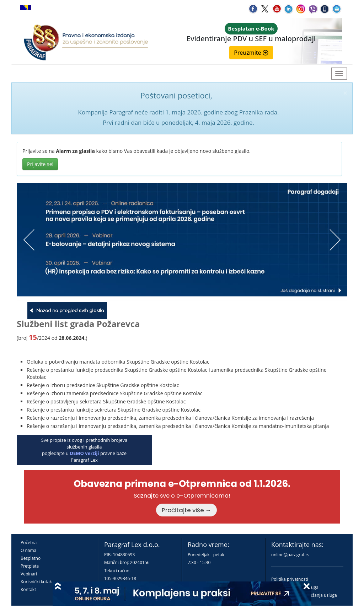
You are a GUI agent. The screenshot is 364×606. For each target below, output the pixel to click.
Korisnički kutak (36, 582)
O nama (28, 550)
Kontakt (28, 589)
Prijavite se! (40, 164)
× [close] (345, 93)
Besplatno (31, 558)
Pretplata (30, 566)
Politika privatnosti (290, 579)
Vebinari (29, 574)
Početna (29, 543)
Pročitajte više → (187, 510)
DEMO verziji (84, 453)
